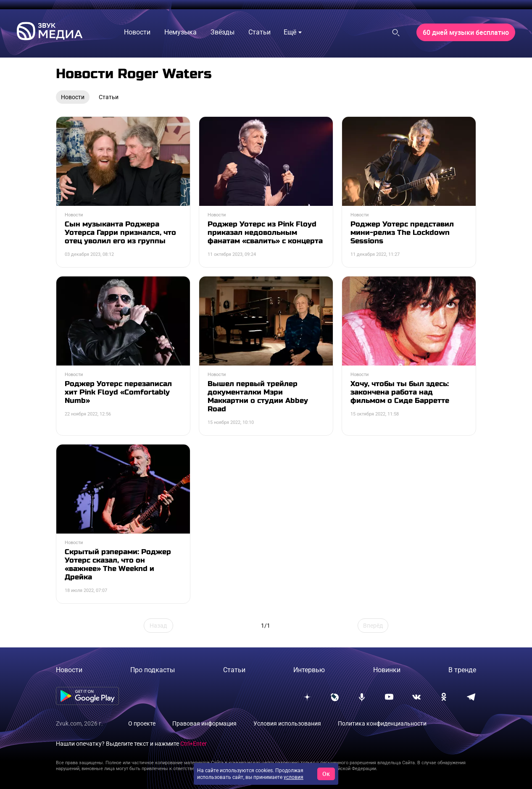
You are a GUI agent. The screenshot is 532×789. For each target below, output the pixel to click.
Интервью (309, 670)
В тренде (462, 670)
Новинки (387, 670)
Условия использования (287, 723)
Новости (69, 670)
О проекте (142, 723)
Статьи (234, 670)
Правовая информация (204, 723)
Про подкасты (153, 670)
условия (294, 777)
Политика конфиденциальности (382, 723)
